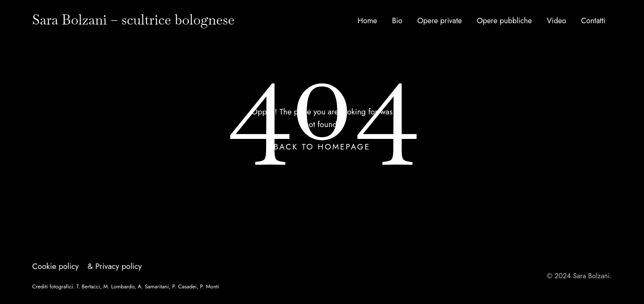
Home (367, 21)
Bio (397, 21)
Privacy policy (119, 266)
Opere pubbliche (504, 21)
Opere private (439, 21)
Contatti (593, 21)
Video (556, 21)
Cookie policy (55, 266)
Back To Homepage (322, 147)
